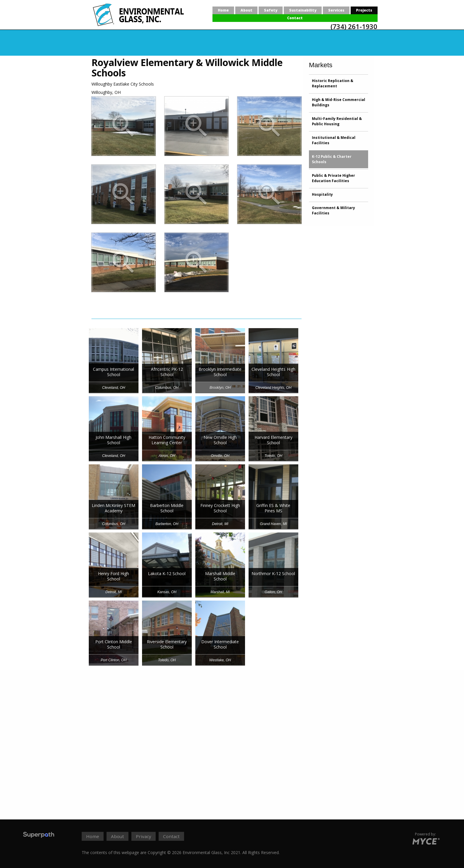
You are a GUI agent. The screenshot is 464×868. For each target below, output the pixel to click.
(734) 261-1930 (354, 26)
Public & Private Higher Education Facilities (333, 178)
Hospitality (322, 194)
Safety (271, 10)
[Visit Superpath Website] (39, 836)
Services (336, 10)
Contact (295, 18)
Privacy (144, 836)
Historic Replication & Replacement (333, 83)
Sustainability (303, 10)
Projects (364, 10)
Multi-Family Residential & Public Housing (337, 121)
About (246, 10)
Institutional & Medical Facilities (334, 140)
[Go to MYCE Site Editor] (425, 840)
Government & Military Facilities (333, 210)
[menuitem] (223, 10)
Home (223, 10)
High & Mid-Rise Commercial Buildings (339, 102)
